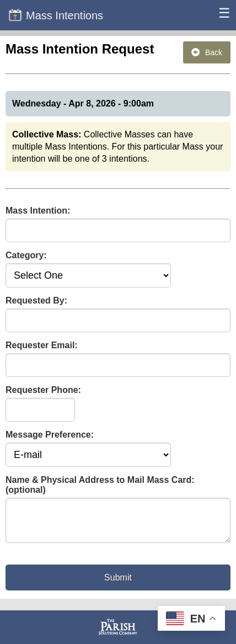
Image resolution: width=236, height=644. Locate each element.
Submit (118, 584)
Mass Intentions (56, 15)
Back (207, 52)
